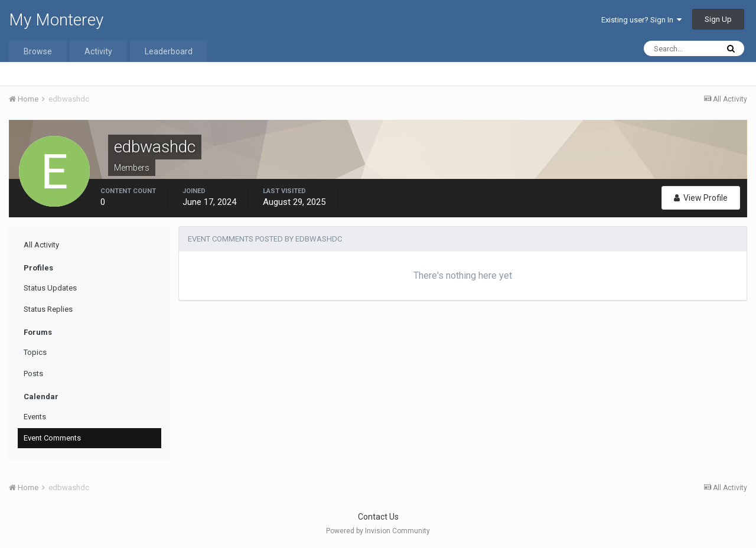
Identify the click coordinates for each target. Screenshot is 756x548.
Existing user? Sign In (641, 20)
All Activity (41, 245)
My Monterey (56, 20)
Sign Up (718, 19)
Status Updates (50, 288)
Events (35, 417)
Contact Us (378, 517)
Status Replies (48, 309)
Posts (33, 374)
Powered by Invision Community (378, 531)
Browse (38, 51)
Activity (98, 51)
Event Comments (52, 438)
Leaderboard (169, 51)
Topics (35, 352)
